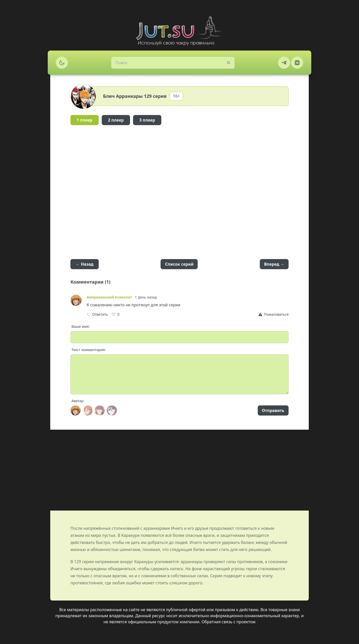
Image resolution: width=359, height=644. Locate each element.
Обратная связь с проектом (228, 622)
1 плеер (85, 120)
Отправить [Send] (273, 410)
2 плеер (116, 120)
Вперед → (274, 264)
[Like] (116, 314)
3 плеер (147, 120)
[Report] (274, 314)
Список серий (179, 264)
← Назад (85, 264)
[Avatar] (75, 410)
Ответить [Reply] (97, 314)
